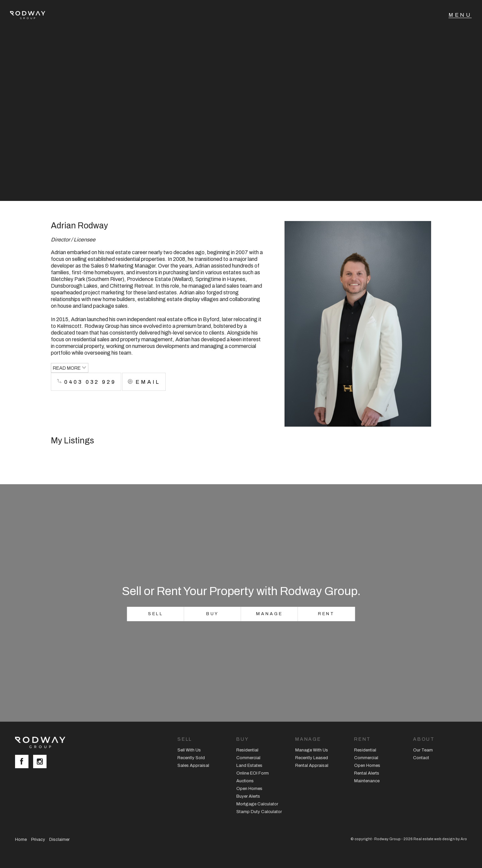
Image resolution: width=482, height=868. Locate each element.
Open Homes (249, 789)
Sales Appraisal (193, 766)
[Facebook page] (24, 762)
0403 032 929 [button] (86, 382)
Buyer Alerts (248, 796)
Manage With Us (312, 750)
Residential (247, 750)
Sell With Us (189, 750)
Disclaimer (59, 840)
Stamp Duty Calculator (259, 812)
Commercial (248, 758)
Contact (421, 758)
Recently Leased (312, 758)
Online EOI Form (253, 773)
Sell (156, 614)
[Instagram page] (42, 762)
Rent (327, 614)
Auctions (245, 781)
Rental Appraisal (312, 766)
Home (21, 840)
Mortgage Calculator (257, 804)
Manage (269, 614)
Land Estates (249, 766)
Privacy (38, 840)
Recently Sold (191, 758)
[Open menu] (460, 15)
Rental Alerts (367, 773)
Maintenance (367, 781)
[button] (144, 382)
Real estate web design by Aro (440, 839)
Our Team (423, 750)
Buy (213, 614)
